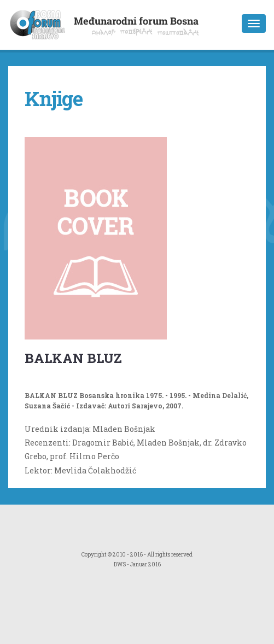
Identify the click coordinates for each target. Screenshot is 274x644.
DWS (120, 564)
